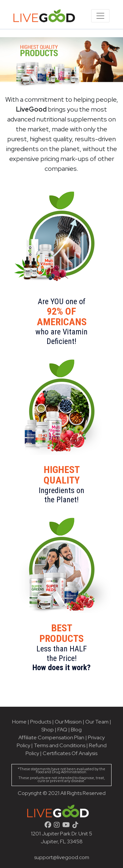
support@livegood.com (62, 857)
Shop (48, 730)
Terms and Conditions (60, 745)
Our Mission (68, 722)
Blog (76, 730)
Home (19, 722)
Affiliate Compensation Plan (51, 737)
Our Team (97, 722)
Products (41, 722)
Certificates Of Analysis (70, 753)
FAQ (62, 730)
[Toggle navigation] (100, 16)
